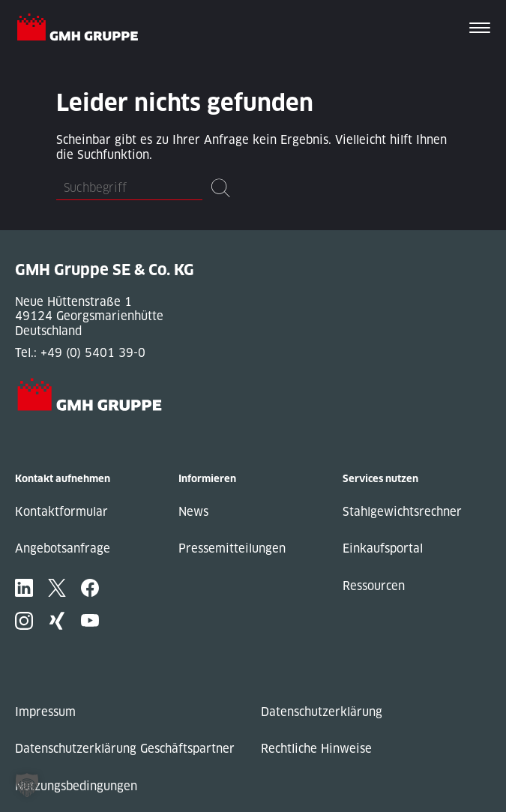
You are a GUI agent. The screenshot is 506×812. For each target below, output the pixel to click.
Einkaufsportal (383, 548)
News (193, 512)
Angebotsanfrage (63, 548)
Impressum (45, 712)
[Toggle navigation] (480, 29)
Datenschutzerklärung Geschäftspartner (125, 749)
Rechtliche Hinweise (316, 749)
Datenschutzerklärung (322, 712)
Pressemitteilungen (232, 548)
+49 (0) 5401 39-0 (93, 353)
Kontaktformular (61, 512)
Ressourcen (374, 586)
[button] (27, 785)
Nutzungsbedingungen (76, 786)
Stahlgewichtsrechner (402, 512)
